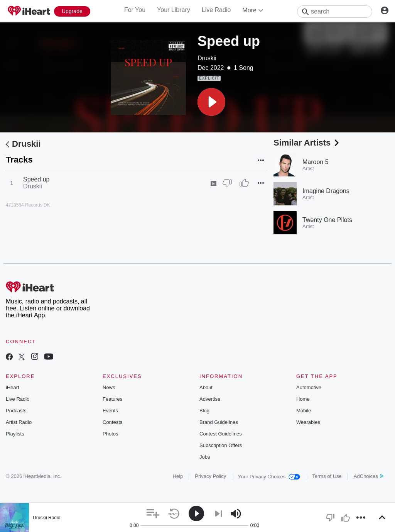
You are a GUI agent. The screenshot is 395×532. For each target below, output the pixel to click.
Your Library (174, 10)
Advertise (210, 399)
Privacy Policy (210, 476)
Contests (112, 422)
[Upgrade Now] (72, 11)
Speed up (36, 179)
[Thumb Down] (227, 183)
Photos (110, 434)
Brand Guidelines (219, 422)
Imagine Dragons (326, 191)
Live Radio (216, 10)
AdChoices (369, 476)
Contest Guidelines (221, 434)
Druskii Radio (46, 518)
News (109, 387)
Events (110, 411)
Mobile (304, 411)
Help (178, 476)
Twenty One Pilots (327, 220)
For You (135, 10)
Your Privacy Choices (269, 477)
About (206, 387)
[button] (211, 102)
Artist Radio (19, 422)
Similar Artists (307, 143)
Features (112, 399)
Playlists (15, 434)
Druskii (207, 58)
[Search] (335, 12)
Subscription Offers (221, 445)
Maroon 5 (316, 162)
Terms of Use (327, 476)
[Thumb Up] (244, 183)
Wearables (308, 422)
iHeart (13, 387)
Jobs (205, 457)
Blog (204, 411)
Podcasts (16, 411)
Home (303, 399)
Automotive (309, 387)
